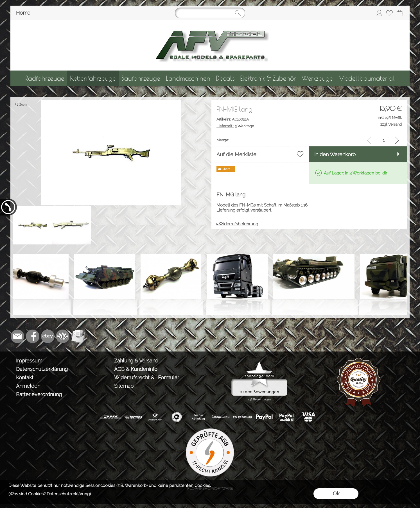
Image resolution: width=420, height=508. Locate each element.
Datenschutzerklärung (42, 369)
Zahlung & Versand (136, 361)
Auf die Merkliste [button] (236, 154)
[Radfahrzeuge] (45, 78)
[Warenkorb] (399, 13)
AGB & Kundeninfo (136, 369)
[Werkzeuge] (317, 78)
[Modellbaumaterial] (367, 78)
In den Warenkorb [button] (335, 154)
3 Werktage (235, 126)
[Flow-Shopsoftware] (63, 336)
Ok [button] (336, 494)
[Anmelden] (379, 13)
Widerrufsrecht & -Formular (147, 377)
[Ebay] (48, 336)
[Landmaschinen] (188, 78)
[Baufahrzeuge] (141, 78)
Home (23, 13)
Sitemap (124, 386)
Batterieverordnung (39, 394)
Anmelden (28, 386)
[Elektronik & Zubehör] (268, 78)
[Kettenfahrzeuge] (93, 78)
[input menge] (384, 140)
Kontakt (25, 377)
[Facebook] (33, 336)
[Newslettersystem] (78, 336)
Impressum (29, 361)
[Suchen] (210, 13)
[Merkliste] (389, 13)
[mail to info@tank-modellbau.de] (17, 336)
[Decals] (225, 78)
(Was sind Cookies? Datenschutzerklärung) (50, 494)
